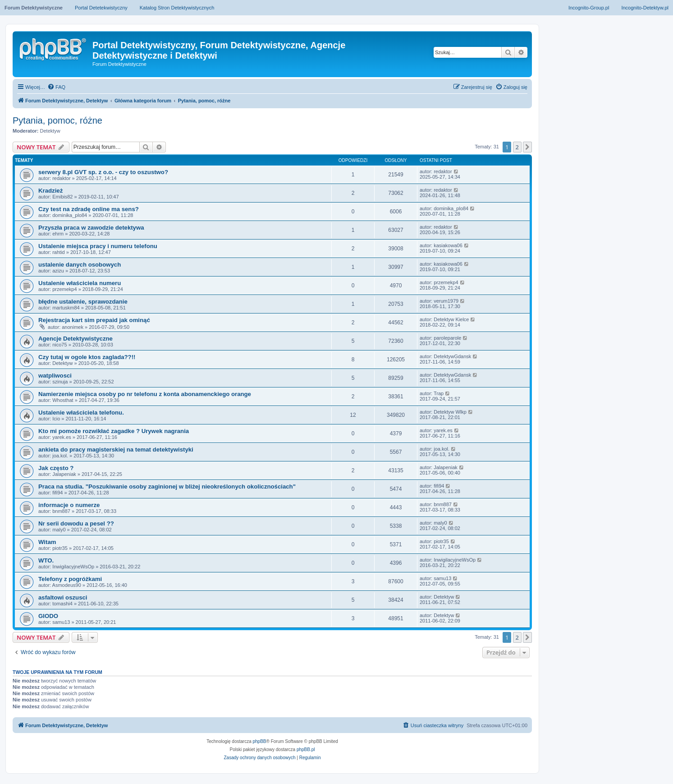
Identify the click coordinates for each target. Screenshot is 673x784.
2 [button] (517, 147)
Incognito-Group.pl (589, 8)
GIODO (48, 616)
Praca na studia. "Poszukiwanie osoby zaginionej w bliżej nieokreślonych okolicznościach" (167, 487)
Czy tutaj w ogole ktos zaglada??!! (87, 357)
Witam (47, 542)
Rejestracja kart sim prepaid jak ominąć (94, 320)
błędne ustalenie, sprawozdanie (83, 302)
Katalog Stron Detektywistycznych (177, 8)
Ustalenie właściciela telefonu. (81, 413)
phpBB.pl (306, 749)
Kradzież (50, 191)
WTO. (46, 560)
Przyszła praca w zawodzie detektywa (91, 228)
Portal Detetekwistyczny (101, 8)
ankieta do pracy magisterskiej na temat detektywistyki (116, 450)
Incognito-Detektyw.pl (645, 8)
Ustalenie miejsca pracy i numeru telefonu (98, 246)
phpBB (260, 741)
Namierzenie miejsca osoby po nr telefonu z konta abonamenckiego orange (145, 394)
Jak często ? (56, 468)
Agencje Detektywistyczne (76, 339)
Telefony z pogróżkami (70, 579)
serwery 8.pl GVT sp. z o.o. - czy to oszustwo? (103, 172)
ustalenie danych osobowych (80, 265)
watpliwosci (55, 376)
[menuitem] (56, 87)
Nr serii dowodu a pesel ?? (76, 523)
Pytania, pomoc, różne (57, 120)
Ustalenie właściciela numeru (80, 283)
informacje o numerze (69, 505)
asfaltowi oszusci (63, 597)
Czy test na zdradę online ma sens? (89, 209)
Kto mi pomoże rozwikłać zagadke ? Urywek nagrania (114, 431)
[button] (527, 147)
